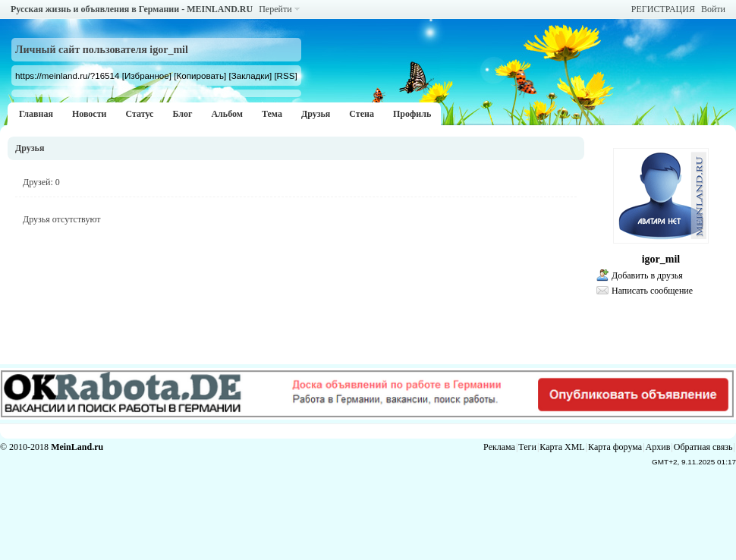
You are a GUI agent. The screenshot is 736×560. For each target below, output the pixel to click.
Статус (139, 114)
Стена (362, 114)
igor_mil (661, 259)
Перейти (275, 9)
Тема (272, 114)
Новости (90, 114)
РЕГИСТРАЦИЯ (663, 9)
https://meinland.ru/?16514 (67, 76)
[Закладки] (250, 76)
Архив (658, 447)
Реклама (499, 447)
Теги (527, 447)
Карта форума (615, 447)
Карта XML (562, 447)
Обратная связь (703, 447)
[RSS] (285, 76)
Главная (36, 114)
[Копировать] (200, 76)
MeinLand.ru (77, 447)
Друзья (316, 114)
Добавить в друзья (647, 275)
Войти (713, 9)
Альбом (227, 114)
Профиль (412, 114)
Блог (182, 114)
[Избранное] (147, 76)
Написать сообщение (652, 291)
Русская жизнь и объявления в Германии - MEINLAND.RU (132, 9)
